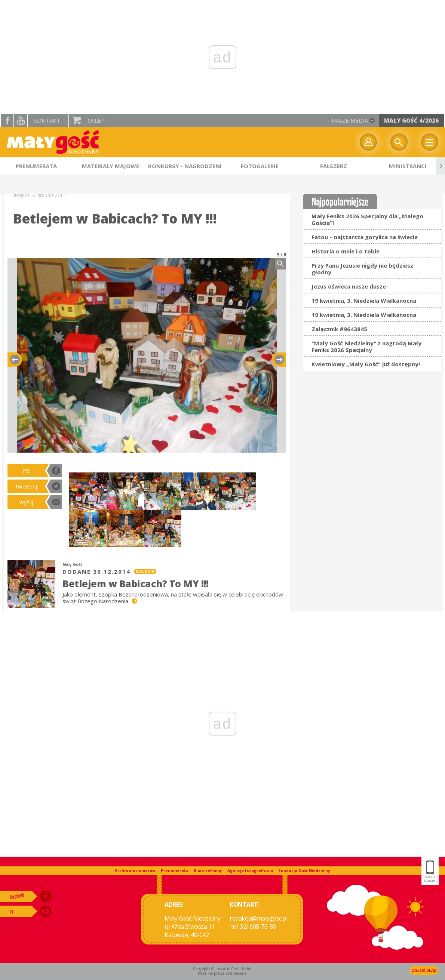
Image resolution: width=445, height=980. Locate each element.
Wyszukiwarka (399, 142)
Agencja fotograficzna (250, 870)
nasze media (350, 120)
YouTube (21, 120)
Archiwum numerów (135, 870)
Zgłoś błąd (424, 970)
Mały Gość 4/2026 (411, 120)
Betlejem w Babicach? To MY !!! (135, 583)
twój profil (368, 142)
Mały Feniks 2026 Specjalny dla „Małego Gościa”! (367, 219)
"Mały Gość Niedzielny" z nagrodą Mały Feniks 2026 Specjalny (366, 346)
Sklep (96, 120)
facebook (7, 120)
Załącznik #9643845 (339, 329)
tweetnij (26, 486)
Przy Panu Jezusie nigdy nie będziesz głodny (362, 269)
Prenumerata (175, 870)
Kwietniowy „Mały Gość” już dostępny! (366, 364)
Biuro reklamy (208, 870)
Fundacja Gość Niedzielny (304, 870)
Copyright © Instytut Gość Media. (222, 969)
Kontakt (47, 120)
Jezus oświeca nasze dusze (349, 286)
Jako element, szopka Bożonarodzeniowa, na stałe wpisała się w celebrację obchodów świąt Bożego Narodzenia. (173, 598)
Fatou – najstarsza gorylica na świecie (365, 237)
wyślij (26, 502)
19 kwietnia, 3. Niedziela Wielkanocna (364, 301)
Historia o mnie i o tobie (346, 251)
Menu (430, 142)
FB (26, 471)
